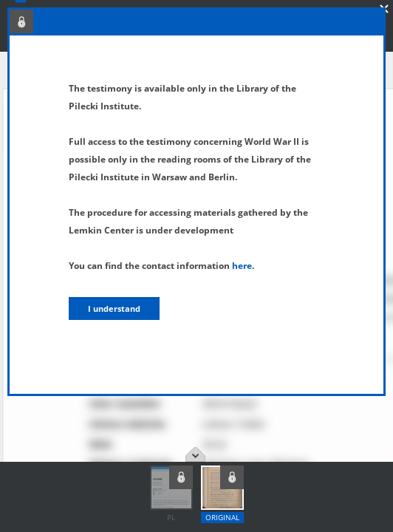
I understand (114, 308)
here (242, 266)
